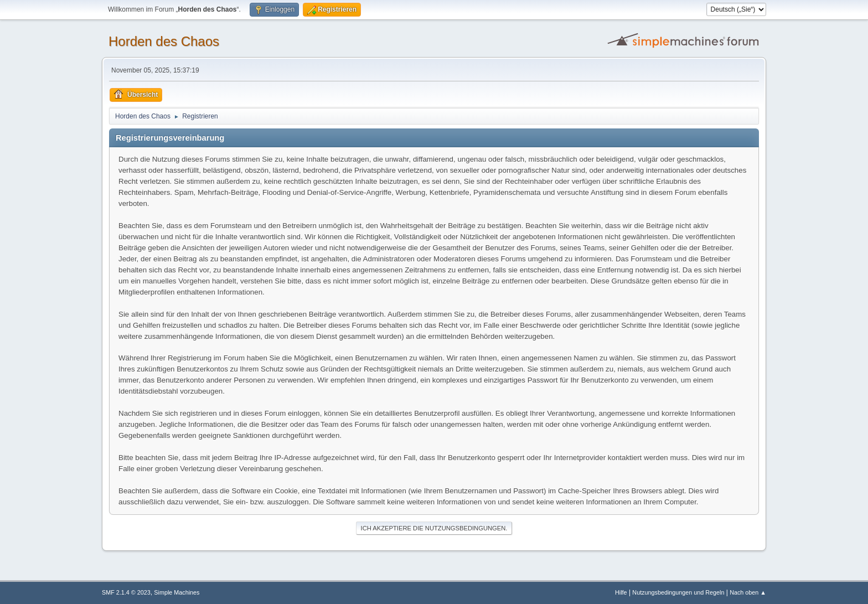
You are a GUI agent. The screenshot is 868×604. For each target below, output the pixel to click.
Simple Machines (177, 592)
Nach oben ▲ (748, 592)
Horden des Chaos (164, 41)
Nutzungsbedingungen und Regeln (678, 592)
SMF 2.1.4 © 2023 (126, 592)
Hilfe (621, 592)
